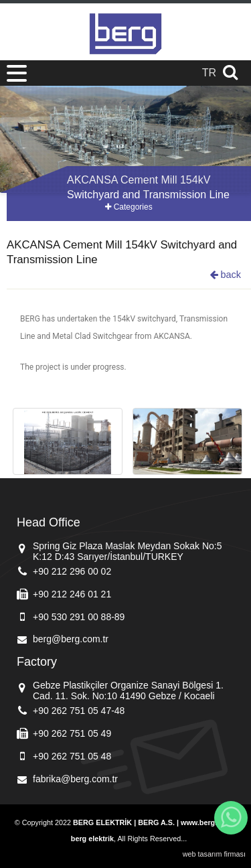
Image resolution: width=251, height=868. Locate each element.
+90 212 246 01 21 (72, 594)
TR (209, 73)
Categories (129, 207)
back (226, 275)
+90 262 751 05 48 (72, 756)
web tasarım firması (214, 854)
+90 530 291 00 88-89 (79, 617)
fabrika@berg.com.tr (75, 779)
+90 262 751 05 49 (72, 733)
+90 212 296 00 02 (72, 571)
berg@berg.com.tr (71, 639)
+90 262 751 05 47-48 (79, 711)
